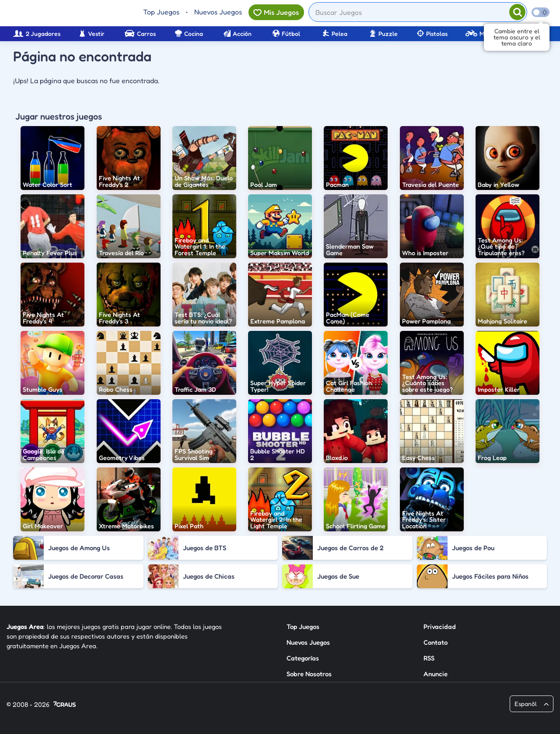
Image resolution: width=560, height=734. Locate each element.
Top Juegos (161, 12)
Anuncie (436, 674)
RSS (429, 658)
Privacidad (440, 627)
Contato (436, 642)
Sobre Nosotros (309, 674)
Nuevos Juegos (218, 12)
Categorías (303, 658)
